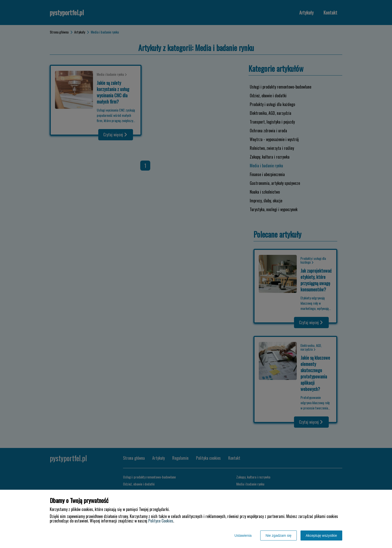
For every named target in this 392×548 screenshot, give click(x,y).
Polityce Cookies (161, 521)
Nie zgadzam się (278, 535)
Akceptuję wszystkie (321, 535)
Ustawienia (243, 535)
